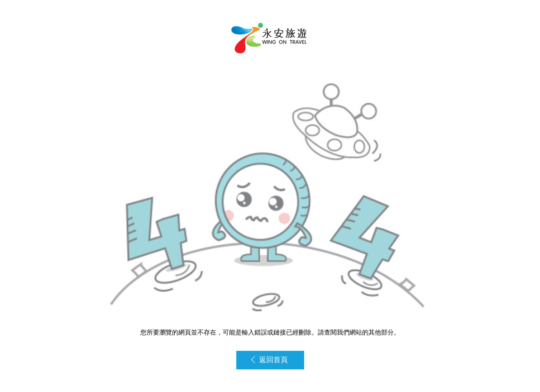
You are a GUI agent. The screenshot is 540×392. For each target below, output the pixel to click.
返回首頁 (269, 360)
